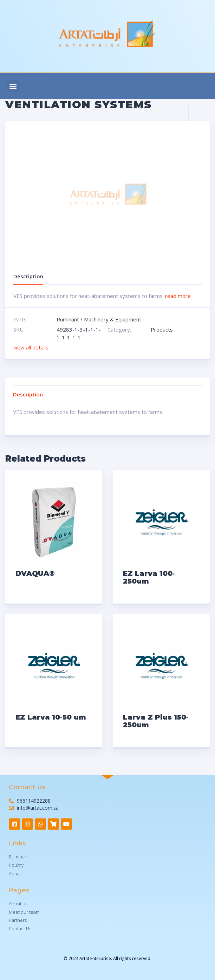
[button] (13, 86)
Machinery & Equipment (113, 319)
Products (162, 329)
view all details (31, 347)
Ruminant (68, 319)
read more (178, 296)
